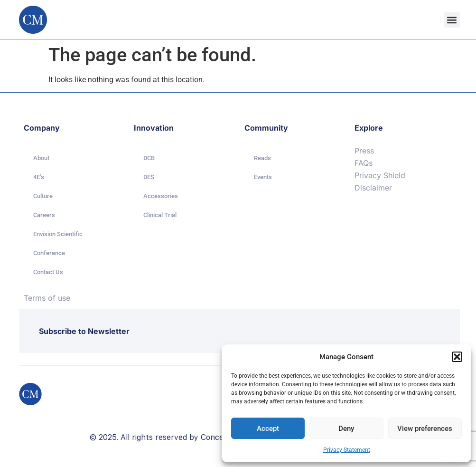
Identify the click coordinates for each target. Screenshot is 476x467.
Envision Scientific (58, 234)
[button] (457, 357)
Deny (346, 429)
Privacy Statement (347, 450)
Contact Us (48, 272)
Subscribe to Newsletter (84, 331)
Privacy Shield (380, 175)
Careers (44, 215)
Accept (268, 429)
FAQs (364, 163)
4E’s (39, 177)
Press (364, 151)
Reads (262, 158)
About (41, 158)
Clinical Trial (160, 215)
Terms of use (47, 298)
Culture (43, 196)
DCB (149, 158)
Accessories (161, 196)
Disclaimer (373, 188)
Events (263, 177)
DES (149, 177)
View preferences (425, 429)
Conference (49, 253)
